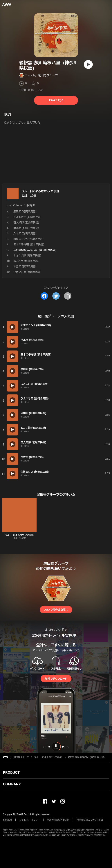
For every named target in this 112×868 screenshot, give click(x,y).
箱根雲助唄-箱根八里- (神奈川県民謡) (86, 757)
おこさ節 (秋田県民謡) (26, 261)
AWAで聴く (56, 100)
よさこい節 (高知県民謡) (27, 255)
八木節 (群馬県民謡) (25, 233)
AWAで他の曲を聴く (56, 610)
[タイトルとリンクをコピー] (68, 296)
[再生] (88, 64)
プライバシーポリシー (29, 820)
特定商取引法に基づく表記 (90, 820)
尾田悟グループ (48, 75)
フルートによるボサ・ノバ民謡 (40, 191)
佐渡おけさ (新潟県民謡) (27, 217)
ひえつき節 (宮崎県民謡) (27, 272)
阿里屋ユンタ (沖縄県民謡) (28, 239)
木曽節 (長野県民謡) (25, 266)
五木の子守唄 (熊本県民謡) (29, 244)
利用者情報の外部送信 (58, 820)
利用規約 (7, 820)
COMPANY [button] (12, 784)
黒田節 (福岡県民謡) (25, 212)
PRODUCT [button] (11, 772)
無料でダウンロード (56, 679)
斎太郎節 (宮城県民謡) (26, 222)
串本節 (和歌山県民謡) (26, 228)
